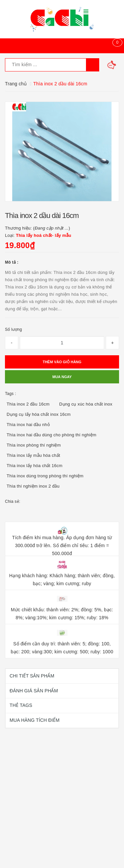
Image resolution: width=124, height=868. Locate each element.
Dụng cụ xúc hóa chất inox (86, 404)
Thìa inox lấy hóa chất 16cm (35, 466)
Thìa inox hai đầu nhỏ (28, 425)
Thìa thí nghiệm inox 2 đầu (33, 486)
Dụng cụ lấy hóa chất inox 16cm (39, 414)
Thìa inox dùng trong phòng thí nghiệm (45, 476)
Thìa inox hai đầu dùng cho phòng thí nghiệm (51, 435)
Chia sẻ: (13, 501)
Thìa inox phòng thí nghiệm (34, 445)
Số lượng (13, 329)
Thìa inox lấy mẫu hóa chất (33, 455)
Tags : (11, 394)
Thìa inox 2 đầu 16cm (28, 404)
